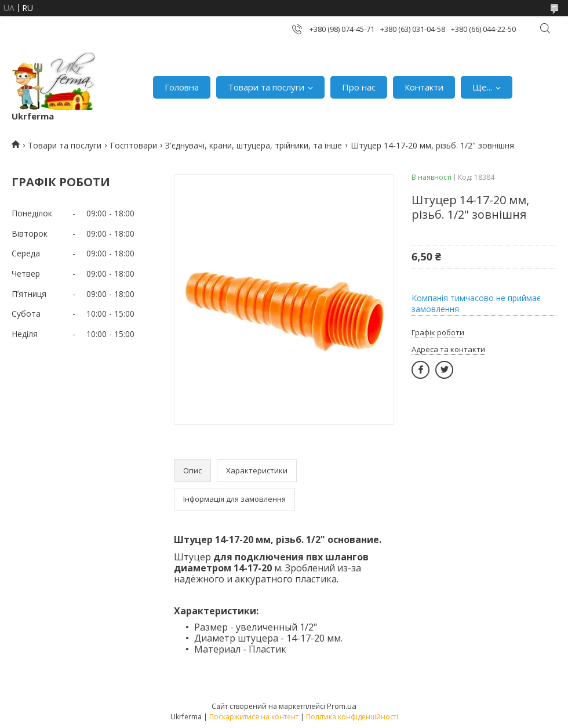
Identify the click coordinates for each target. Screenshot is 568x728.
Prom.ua (342, 706)
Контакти (424, 87)
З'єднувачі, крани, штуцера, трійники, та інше (254, 145)
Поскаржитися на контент (254, 717)
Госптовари (134, 145)
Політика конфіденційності (352, 717)
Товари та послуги (266, 87)
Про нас (359, 87)
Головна (182, 87)
